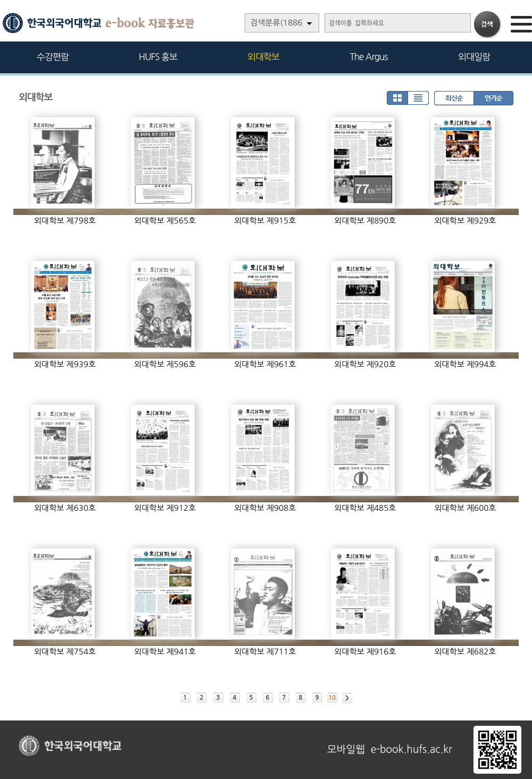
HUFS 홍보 (158, 57)
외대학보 (263, 57)
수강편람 (53, 57)
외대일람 (474, 57)
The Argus (369, 57)
